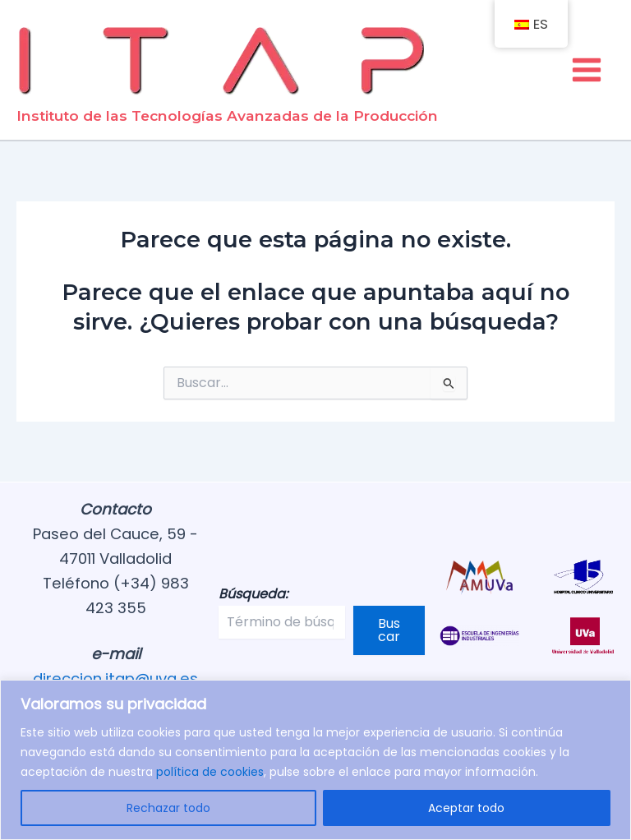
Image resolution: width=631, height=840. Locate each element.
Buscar (389, 630)
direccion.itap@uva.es (115, 678)
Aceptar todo (466, 808)
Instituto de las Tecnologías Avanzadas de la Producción (227, 115)
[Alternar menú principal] (587, 69)
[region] (315, 760)
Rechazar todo (168, 808)
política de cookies (210, 772)
